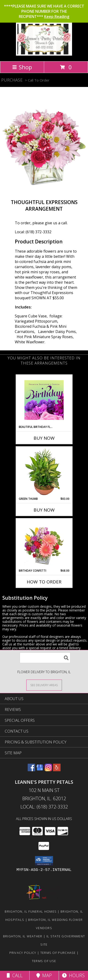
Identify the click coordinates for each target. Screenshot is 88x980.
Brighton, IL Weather (23, 936)
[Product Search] (45, 658)
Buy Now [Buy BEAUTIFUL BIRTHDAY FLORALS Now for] (44, 438)
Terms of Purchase (58, 953)
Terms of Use (44, 961)
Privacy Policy (23, 953)
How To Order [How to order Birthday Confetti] (44, 582)
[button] (44, 861)
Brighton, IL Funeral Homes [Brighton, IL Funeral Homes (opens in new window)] (31, 911)
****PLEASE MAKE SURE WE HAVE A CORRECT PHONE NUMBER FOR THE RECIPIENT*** (44, 11)
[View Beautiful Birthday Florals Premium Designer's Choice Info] (44, 400)
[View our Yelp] (57, 770)
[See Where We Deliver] (44, 685)
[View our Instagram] (48, 770)
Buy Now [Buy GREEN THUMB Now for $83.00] (44, 510)
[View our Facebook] (31, 770)
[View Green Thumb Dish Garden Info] (44, 472)
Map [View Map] (44, 975)
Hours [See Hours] (73, 975)
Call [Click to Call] (15, 975)
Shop (22, 67)
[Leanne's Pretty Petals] (44, 54)
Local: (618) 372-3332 (33, 232)
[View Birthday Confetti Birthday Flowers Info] (44, 544)
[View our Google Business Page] (40, 770)
